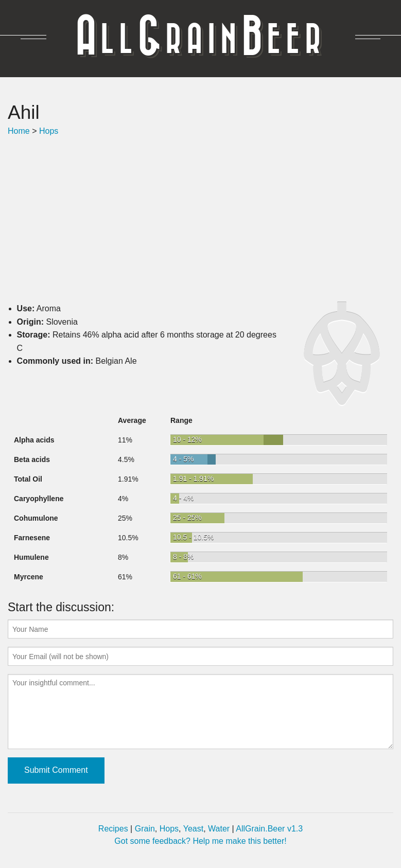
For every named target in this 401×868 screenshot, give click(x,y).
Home (19, 131)
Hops (49, 131)
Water (219, 829)
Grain (145, 829)
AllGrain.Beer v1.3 (269, 829)
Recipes (113, 829)
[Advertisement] (201, 220)
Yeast (193, 829)
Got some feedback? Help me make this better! (200, 841)
